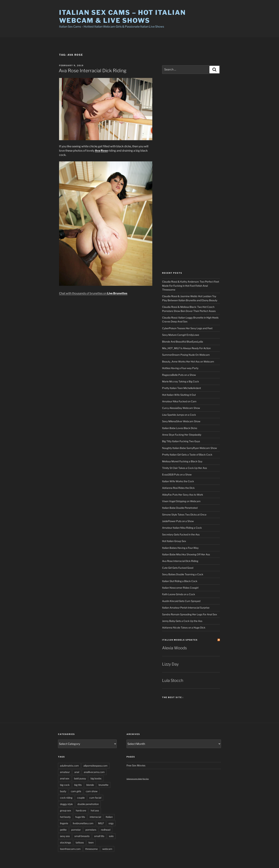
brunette (103, 785)
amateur (65, 772)
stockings (65, 842)
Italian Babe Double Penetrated (180, 508)
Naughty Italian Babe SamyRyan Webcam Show (189, 448)
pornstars (91, 830)
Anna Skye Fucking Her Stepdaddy (182, 435)
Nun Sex (146, 779)
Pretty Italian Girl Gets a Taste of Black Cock (187, 455)
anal (77, 772)
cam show (92, 791)
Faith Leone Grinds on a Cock (179, 594)
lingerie (64, 823)
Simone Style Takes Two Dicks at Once (184, 515)
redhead (106, 830)
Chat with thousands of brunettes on (93, 293)
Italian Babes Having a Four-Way (180, 548)
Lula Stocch (173, 680)
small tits (99, 836)
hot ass (95, 810)
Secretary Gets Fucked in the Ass (181, 534)
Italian (109, 817)
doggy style (66, 804)
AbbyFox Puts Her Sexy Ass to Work (183, 495)
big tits (78, 785)
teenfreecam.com (70, 849)
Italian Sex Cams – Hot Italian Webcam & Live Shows (122, 16)
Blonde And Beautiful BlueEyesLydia (183, 342)
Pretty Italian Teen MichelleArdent (181, 388)
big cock (65, 785)
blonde (90, 785)
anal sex (65, 778)
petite (63, 830)
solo (111, 836)
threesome (91, 849)
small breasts (82, 836)
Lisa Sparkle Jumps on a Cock (179, 415)
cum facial (95, 798)
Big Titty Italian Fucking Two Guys (181, 441)
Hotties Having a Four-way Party (180, 368)
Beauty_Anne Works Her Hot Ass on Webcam (188, 361)
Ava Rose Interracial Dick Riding (93, 71)
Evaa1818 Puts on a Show (177, 474)
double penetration (88, 804)
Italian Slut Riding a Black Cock (180, 581)
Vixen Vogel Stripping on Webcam (181, 501)
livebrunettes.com (83, 823)
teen (91, 842)
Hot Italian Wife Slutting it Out (179, 395)
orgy (111, 823)
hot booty (65, 817)
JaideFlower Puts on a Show (178, 521)
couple (81, 798)
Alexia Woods (174, 648)
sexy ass (65, 836)
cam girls (76, 791)
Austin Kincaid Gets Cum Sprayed (181, 601)
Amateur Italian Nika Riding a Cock (182, 528)
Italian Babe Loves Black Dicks (180, 428)
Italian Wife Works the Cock (178, 481)
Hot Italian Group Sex (174, 541)
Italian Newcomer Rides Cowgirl (180, 588)
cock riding (66, 798)
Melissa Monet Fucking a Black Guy (182, 461)
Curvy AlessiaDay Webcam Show (181, 408)
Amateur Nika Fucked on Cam (179, 401)
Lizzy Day (170, 664)
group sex (66, 810)
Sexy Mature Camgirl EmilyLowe (181, 335)
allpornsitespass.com (95, 766)
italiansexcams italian (134, 779)
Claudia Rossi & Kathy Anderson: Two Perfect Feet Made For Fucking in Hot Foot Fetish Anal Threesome (191, 286)
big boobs (96, 778)
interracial (95, 817)
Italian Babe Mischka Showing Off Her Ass (186, 554)
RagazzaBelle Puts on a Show (179, 375)
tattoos (80, 842)
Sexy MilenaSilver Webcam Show (181, 421)
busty (63, 791)
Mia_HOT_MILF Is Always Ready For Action (186, 348)
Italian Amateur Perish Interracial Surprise (186, 608)
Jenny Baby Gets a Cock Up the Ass (182, 621)
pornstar (76, 830)
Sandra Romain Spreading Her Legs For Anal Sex (190, 614)
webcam (107, 849)
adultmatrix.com (69, 766)
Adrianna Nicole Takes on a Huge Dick (184, 628)
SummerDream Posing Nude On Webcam (186, 355)
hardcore (81, 810)
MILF (101, 823)
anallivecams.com (94, 772)
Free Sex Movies (136, 765)
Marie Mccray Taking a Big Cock (181, 381)
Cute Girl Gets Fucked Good (178, 568)
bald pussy (80, 778)
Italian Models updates (180, 640)
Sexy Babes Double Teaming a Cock (183, 574)
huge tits (80, 817)
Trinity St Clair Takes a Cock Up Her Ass (185, 468)
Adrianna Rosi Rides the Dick (178, 488)
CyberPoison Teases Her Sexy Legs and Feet (187, 328)
